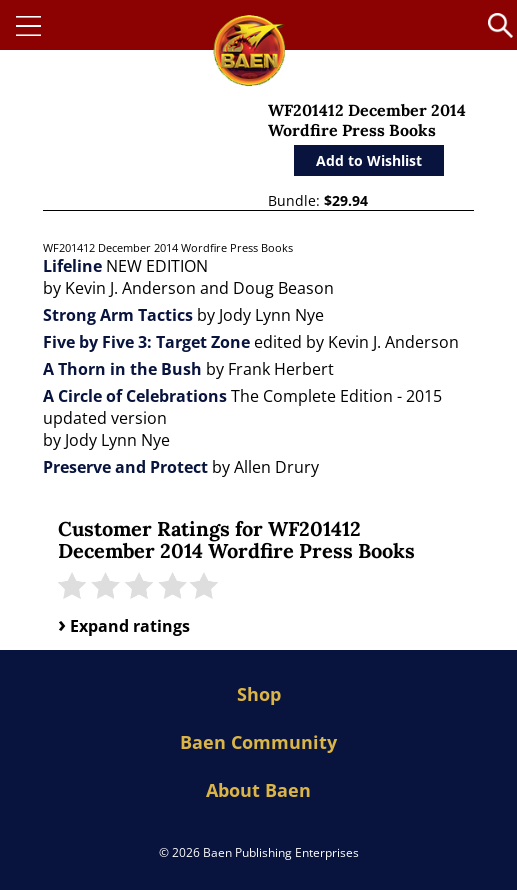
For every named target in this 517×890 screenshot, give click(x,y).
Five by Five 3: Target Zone (146, 342)
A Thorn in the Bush (122, 369)
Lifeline (72, 266)
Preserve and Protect (125, 467)
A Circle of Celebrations (135, 396)
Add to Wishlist (369, 160)
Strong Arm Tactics (118, 315)
